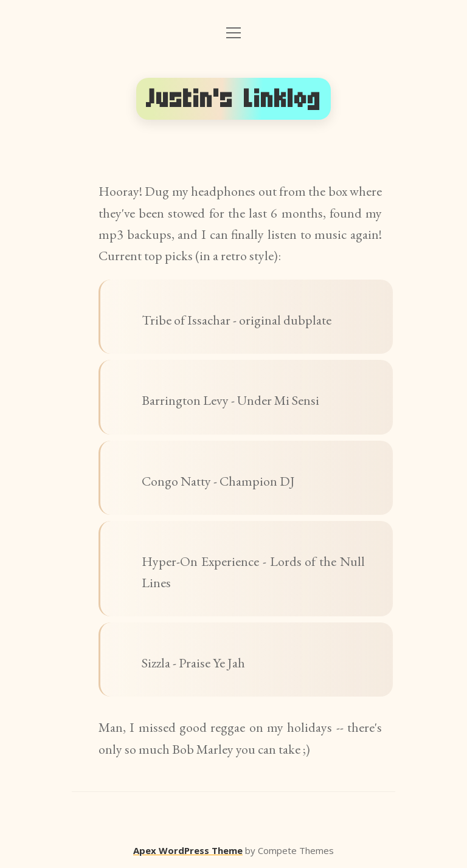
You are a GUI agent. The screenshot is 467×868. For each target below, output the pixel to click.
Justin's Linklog (233, 99)
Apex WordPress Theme (188, 850)
